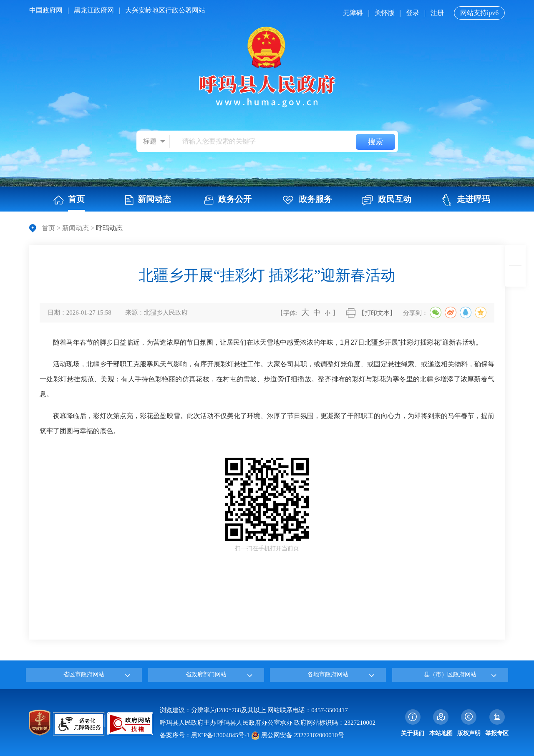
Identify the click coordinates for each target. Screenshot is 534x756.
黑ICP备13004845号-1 (220, 735)
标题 (150, 141)
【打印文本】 (377, 313)
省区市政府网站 (84, 674)
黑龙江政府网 (94, 10)
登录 (413, 13)
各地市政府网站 (328, 674)
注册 (437, 13)
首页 (48, 228)
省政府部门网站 (206, 674)
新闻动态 (76, 228)
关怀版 (385, 13)
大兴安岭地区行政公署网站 (165, 10)
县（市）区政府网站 (450, 674)
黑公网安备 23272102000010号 (298, 735)
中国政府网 (46, 10)
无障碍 (353, 13)
